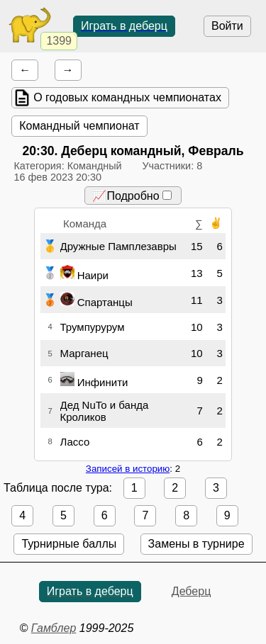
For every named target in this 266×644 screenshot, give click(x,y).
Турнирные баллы (69, 544)
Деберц (192, 591)
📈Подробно (132, 196)
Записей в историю (128, 469)
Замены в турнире (196, 544)
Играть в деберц (124, 26)
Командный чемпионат (79, 126)
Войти (227, 26)
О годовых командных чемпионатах (127, 97)
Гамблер (54, 628)
